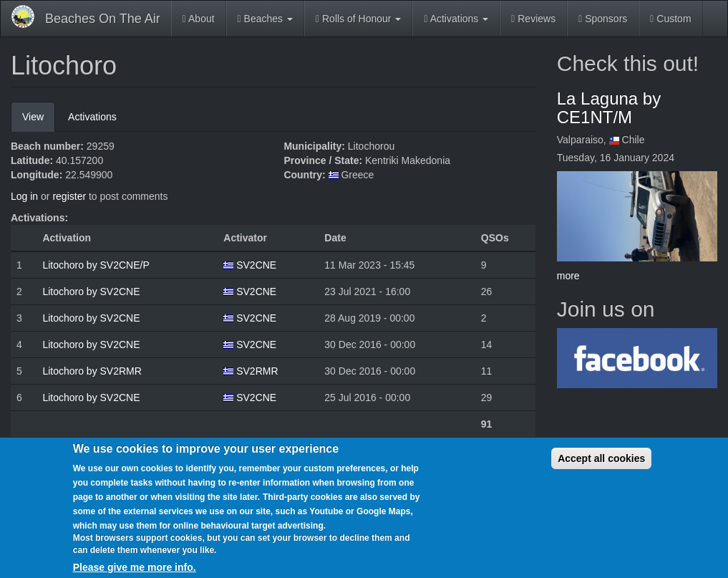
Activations (456, 19)
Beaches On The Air (103, 19)
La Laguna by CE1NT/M (609, 108)
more (568, 276)
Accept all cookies (601, 464)
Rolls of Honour (358, 19)
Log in (24, 196)
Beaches (265, 19)
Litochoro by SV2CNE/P (96, 265)
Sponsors (603, 19)
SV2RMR (257, 371)
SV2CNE (256, 265)
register (69, 196)
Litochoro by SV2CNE (91, 292)
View (39, 121)
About (199, 19)
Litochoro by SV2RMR (92, 371)
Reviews (533, 19)
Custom (670, 19)
